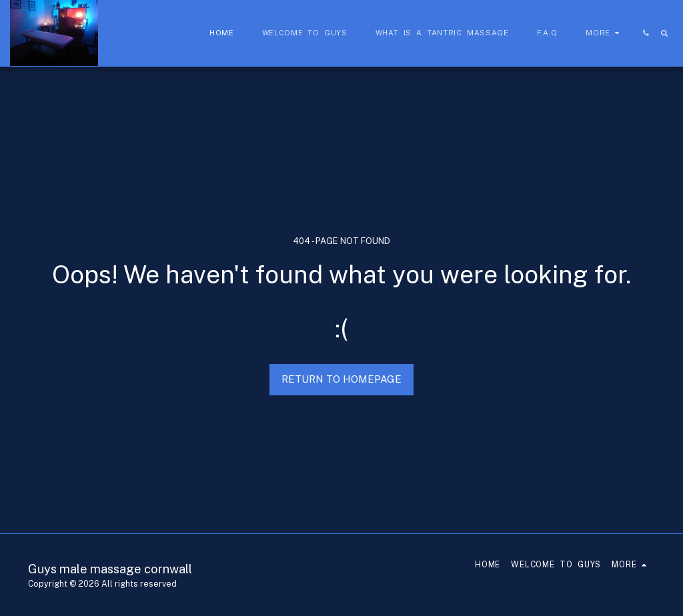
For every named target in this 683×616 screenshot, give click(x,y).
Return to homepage (341, 379)
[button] (646, 33)
